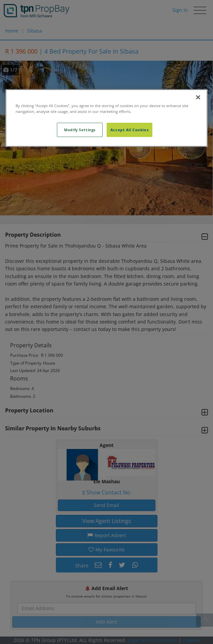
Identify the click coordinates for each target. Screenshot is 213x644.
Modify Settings (80, 130)
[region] (107, 118)
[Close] (198, 97)
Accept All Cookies (129, 130)
